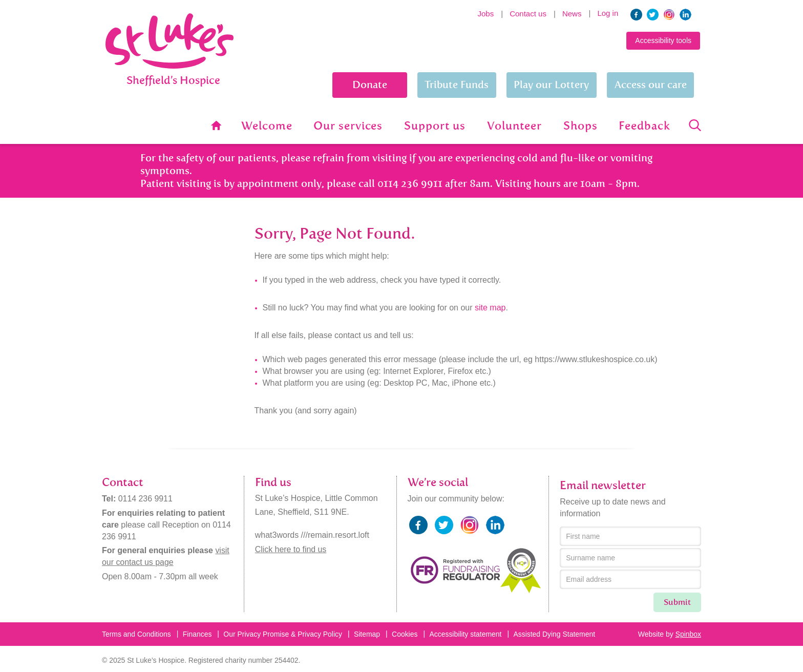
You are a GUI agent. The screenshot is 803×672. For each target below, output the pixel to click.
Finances (197, 634)
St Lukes (170, 76)
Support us (437, 126)
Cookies (406, 634)
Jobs (486, 14)
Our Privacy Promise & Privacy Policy (283, 634)
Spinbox (688, 634)
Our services (351, 126)
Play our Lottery (551, 85)
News (572, 14)
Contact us (528, 14)
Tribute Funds (456, 85)
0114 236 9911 (146, 498)
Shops (582, 126)
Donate (368, 85)
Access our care (651, 85)
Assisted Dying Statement (556, 634)
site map (490, 307)
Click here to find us (291, 549)
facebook (636, 15)
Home (218, 126)
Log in (608, 13)
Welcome (270, 126)
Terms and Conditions (136, 634)
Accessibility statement (467, 634)
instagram (669, 15)
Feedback (645, 126)
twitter (653, 15)
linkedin (685, 15)
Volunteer (516, 126)
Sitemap (368, 634)
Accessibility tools (663, 40)
